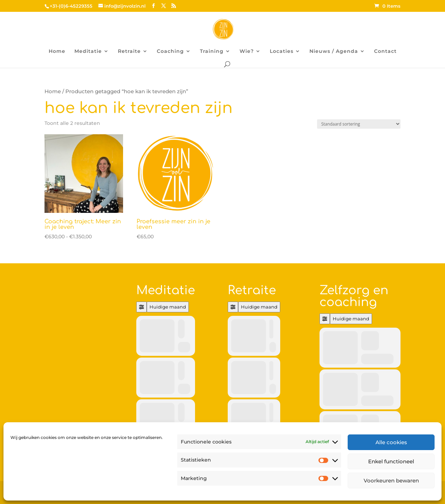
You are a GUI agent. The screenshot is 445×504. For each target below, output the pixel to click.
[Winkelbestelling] (359, 124)
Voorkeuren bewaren (391, 481)
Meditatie (88, 51)
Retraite (129, 51)
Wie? (247, 51)
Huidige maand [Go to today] (168, 307)
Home (57, 51)
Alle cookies (391, 442)
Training (212, 51)
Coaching (170, 51)
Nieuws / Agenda (334, 51)
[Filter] (141, 307)
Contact (385, 51)
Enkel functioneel (391, 461)
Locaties (282, 51)
